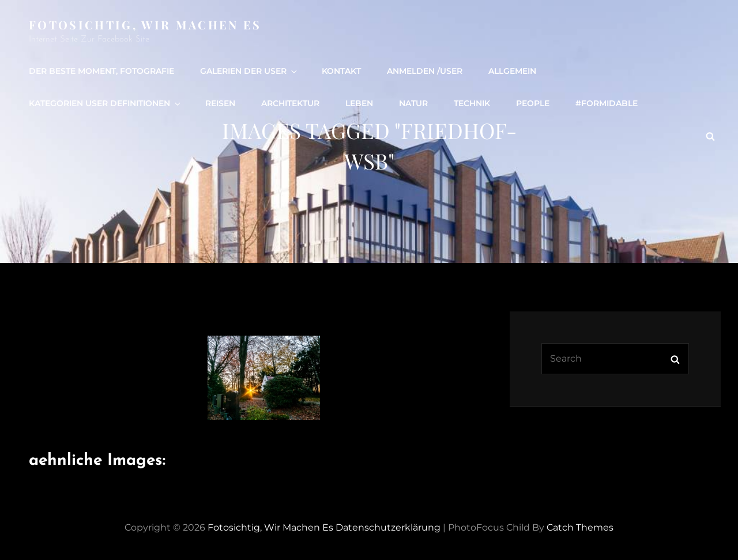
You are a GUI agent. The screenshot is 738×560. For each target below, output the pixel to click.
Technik (472, 103)
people (533, 103)
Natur (413, 103)
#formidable (607, 103)
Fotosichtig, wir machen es (145, 25)
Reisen (220, 103)
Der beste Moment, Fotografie (101, 71)
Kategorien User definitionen (106, 103)
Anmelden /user (425, 71)
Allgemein (512, 71)
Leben (359, 103)
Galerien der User (249, 71)
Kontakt (341, 71)
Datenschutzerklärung (388, 527)
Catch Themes (580, 527)
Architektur (290, 103)
